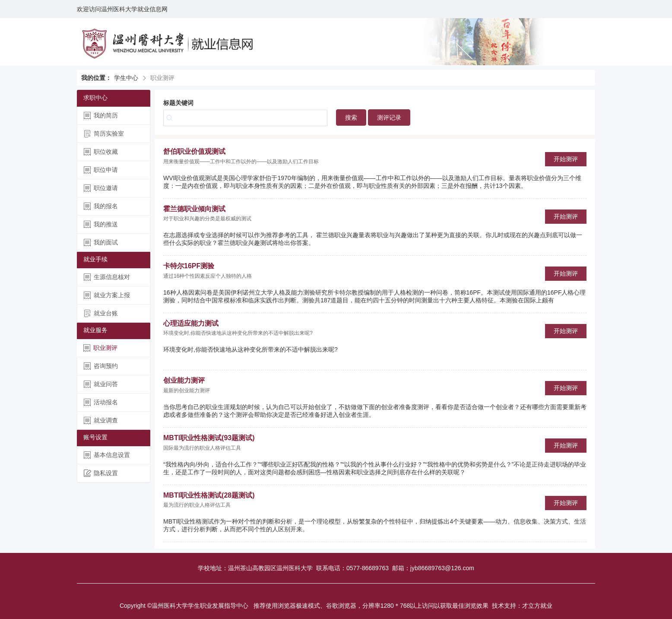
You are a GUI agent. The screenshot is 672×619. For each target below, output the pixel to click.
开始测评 (566, 159)
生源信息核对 (107, 277)
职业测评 (100, 348)
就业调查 (101, 421)
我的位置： (96, 78)
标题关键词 (178, 103)
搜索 (351, 117)
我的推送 (101, 224)
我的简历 (101, 116)
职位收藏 (101, 152)
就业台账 (101, 313)
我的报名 (101, 206)
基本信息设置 (107, 455)
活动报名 (101, 402)
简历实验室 (104, 134)
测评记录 (389, 117)
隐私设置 (101, 473)
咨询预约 (101, 366)
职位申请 (101, 170)
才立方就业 (537, 606)
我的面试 (101, 243)
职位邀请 (101, 188)
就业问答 (101, 384)
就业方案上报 (107, 295)
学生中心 (126, 78)
